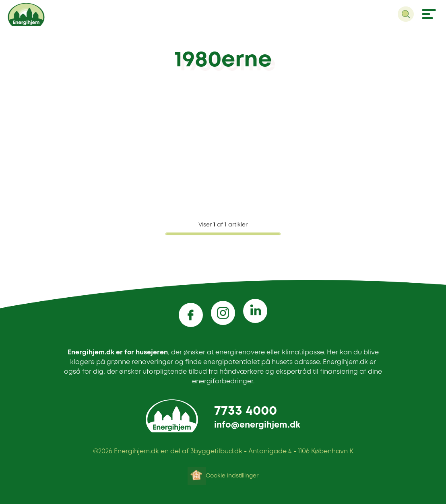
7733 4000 (246, 411)
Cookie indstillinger (232, 476)
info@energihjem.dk (257, 425)
